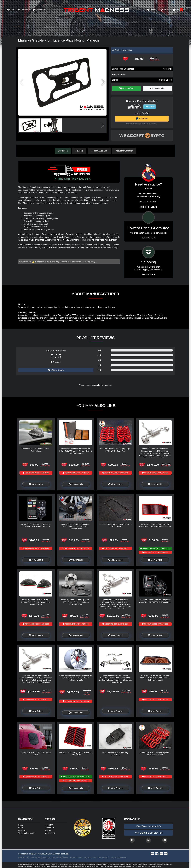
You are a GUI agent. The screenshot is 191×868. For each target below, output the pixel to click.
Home (21, 825)
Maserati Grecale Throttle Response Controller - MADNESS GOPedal (36, 525)
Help (152, 10)
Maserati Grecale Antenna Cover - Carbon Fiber (36, 450)
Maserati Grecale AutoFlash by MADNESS (115, 754)
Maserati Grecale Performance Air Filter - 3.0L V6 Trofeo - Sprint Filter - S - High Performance (76, 451)
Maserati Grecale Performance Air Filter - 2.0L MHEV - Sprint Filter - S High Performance (155, 678)
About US (49, 825)
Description (63, 151)
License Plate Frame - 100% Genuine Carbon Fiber (115, 525)
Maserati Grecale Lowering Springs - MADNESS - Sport (155, 754)
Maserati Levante (90, 858)
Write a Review (56, 370)
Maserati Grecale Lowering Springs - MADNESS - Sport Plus (115, 450)
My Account (50, 833)
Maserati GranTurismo (60, 858)
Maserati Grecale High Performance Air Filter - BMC (76, 754)
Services (23, 10)
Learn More (150, 106)
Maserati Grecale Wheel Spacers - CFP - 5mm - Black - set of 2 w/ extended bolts (76, 602)
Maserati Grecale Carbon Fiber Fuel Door (36, 754)
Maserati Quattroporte (119, 858)
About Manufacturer (125, 151)
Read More (149, 238)
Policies (48, 830)
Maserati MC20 (104, 858)
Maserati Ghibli (23, 858)
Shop (10, 10)
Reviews (80, 151)
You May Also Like (100, 151)
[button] (103, 82)
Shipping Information (27, 833)
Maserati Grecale (76, 858)
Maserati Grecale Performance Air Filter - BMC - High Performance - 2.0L (155, 525)
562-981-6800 (77, 247)
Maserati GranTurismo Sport (41, 858)
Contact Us (39, 10)
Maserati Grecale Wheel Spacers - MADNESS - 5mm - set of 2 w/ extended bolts (76, 526)
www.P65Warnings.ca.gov (86, 261)
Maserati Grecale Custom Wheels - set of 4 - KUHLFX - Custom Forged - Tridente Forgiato (76, 678)
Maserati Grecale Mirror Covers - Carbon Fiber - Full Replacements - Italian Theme (36, 602)
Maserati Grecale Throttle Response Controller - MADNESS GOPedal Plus (155, 601)
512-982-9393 (55, 247)
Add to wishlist (157, 88)
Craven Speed (165, 80)
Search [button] (164, 10)
